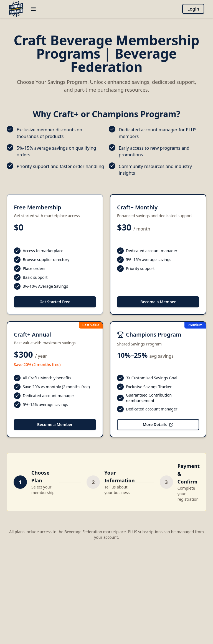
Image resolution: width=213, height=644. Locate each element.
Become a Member (158, 302)
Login (193, 9)
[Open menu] (33, 9)
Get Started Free (55, 302)
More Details (158, 424)
